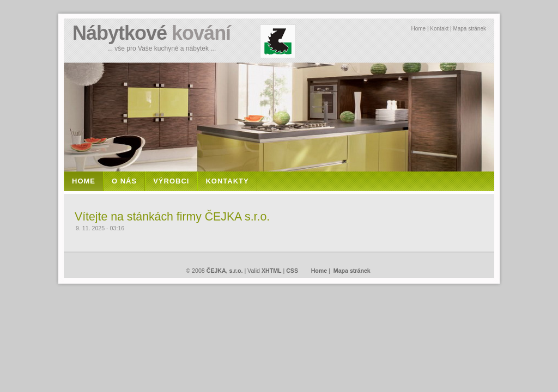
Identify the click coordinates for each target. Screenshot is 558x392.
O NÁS (124, 181)
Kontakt (439, 29)
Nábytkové (151, 33)
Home (418, 29)
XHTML (272, 271)
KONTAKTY (227, 181)
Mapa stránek (469, 29)
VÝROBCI (171, 181)
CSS (292, 271)
